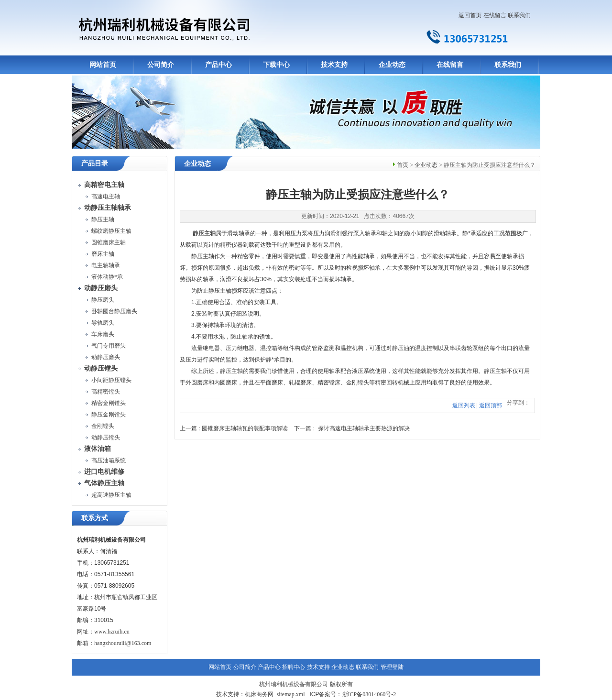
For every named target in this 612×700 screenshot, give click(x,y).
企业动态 (392, 65)
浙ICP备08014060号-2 (369, 694)
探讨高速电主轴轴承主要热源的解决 (364, 428)
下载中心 (276, 65)
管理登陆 (392, 667)
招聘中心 (294, 667)
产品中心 (219, 65)
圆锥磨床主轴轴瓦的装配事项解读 (245, 428)
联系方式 (95, 518)
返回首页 (470, 15)
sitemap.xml (290, 694)
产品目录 (95, 163)
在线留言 (495, 15)
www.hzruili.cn (112, 632)
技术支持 (334, 65)
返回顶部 (491, 405)
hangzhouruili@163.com (123, 643)
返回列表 (464, 405)
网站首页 (103, 65)
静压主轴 (204, 233)
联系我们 (519, 15)
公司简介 (161, 65)
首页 (403, 165)
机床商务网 (259, 694)
